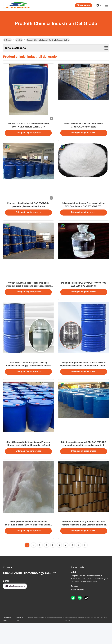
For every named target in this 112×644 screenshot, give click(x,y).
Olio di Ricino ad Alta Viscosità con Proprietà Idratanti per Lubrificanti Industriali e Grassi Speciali (28, 462)
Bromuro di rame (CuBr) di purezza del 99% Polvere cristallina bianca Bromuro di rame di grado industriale (84, 545)
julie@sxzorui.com (15, 607)
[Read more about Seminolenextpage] (79, 566)
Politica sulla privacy (7, 639)
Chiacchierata (84, 5)
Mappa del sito (20, 639)
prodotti (19, 40)
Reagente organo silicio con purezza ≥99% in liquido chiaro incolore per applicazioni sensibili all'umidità (84, 379)
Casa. (7, 40)
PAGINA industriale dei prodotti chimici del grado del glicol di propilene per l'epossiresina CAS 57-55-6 (28, 296)
